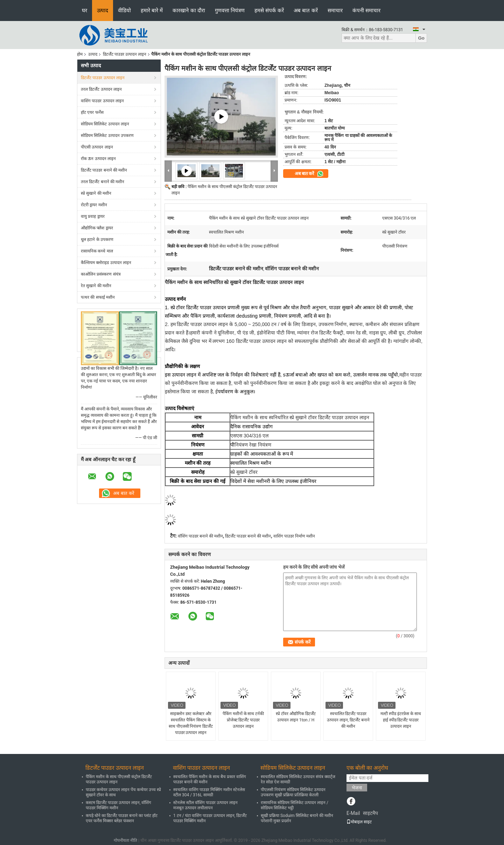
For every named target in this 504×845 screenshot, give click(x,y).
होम (80, 54)
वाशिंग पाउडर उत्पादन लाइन (102, 101)
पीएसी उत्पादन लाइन (97, 147)
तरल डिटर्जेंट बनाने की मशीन (103, 182)
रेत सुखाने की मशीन (96, 286)
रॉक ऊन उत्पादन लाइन (98, 159)
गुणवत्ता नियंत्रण (230, 10)
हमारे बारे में (152, 10)
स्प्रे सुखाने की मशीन (96, 193)
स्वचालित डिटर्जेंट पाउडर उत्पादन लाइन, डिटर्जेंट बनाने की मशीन (348, 720)
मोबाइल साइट (359, 822)
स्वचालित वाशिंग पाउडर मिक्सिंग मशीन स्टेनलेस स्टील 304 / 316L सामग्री (209, 792)
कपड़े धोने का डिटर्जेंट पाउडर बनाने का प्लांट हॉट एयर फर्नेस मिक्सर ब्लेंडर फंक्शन (122, 818)
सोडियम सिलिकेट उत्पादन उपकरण (107, 136)
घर (85, 10)
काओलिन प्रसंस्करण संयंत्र (101, 274)
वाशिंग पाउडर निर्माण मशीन (294, 536)
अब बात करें (306, 10)
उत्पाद (103, 10)
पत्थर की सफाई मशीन (98, 297)
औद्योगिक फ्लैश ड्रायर (97, 228)
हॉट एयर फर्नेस (92, 112)
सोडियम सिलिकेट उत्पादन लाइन (105, 124)
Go (421, 38)
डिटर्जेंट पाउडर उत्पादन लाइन (125, 54)
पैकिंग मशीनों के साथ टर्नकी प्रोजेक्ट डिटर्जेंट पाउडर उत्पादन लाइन (243, 720)
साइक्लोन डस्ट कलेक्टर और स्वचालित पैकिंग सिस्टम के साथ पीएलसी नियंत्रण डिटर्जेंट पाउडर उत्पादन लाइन (191, 723)
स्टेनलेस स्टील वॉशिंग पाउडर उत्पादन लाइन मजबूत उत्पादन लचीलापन (205, 805)
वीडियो (124, 10)
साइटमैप (370, 813)
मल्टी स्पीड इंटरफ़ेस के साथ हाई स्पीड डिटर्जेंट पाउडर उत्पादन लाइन (401, 720)
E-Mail (353, 813)
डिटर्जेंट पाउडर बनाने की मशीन (104, 170)
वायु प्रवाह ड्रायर (93, 216)
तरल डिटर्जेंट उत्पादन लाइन (101, 89)
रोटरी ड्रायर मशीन (94, 205)
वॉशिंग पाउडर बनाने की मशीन (200, 536)
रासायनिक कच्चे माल (97, 251)
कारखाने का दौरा (189, 10)
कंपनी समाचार (366, 10)
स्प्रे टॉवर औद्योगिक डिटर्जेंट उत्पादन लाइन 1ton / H (296, 717)
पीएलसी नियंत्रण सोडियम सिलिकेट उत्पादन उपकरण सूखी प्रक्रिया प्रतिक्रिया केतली (293, 792)
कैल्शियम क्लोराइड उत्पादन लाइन (106, 263)
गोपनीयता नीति (125, 840)
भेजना (357, 788)
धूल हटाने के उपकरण (97, 240)
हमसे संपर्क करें (269, 10)
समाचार (335, 10)
